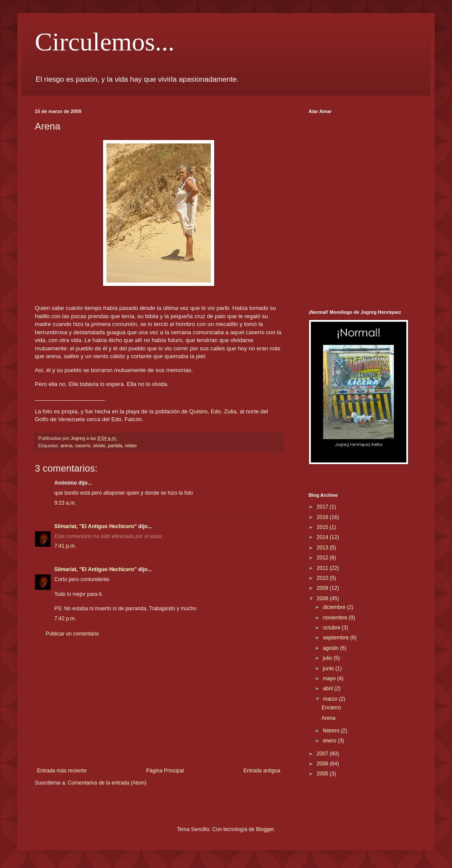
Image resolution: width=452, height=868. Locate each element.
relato (131, 446)
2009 (323, 588)
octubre (332, 628)
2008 (323, 599)
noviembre (336, 618)
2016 (323, 517)
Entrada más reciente (62, 771)
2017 (323, 507)
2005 (323, 774)
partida (115, 446)
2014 (323, 537)
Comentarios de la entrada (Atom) (107, 783)
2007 (323, 754)
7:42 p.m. (65, 619)
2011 (323, 568)
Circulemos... (105, 42)
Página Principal (165, 771)
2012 (323, 558)
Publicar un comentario (72, 634)
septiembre (337, 638)
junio (329, 668)
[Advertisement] (159, 702)
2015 (323, 527)
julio (328, 658)
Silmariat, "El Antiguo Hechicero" (96, 526)
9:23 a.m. (65, 503)
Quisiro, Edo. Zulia (213, 411)
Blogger (265, 829)
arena (66, 446)
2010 (323, 578)
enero (330, 741)
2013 (323, 548)
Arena (329, 718)
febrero (332, 731)
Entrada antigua (262, 771)
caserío (83, 446)
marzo (331, 699)
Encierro (331, 708)
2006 (323, 764)
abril (329, 688)
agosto (331, 648)
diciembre (335, 607)
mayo (330, 678)
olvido (99, 446)
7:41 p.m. (65, 546)
